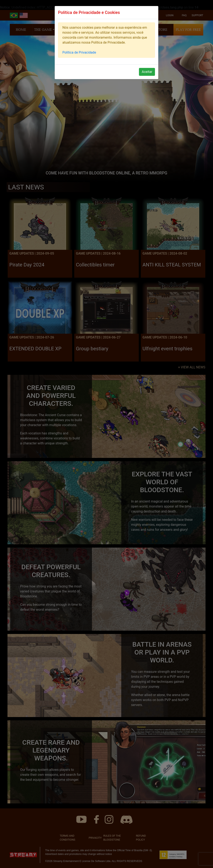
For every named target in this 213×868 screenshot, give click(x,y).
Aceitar (147, 72)
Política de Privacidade (79, 52)
